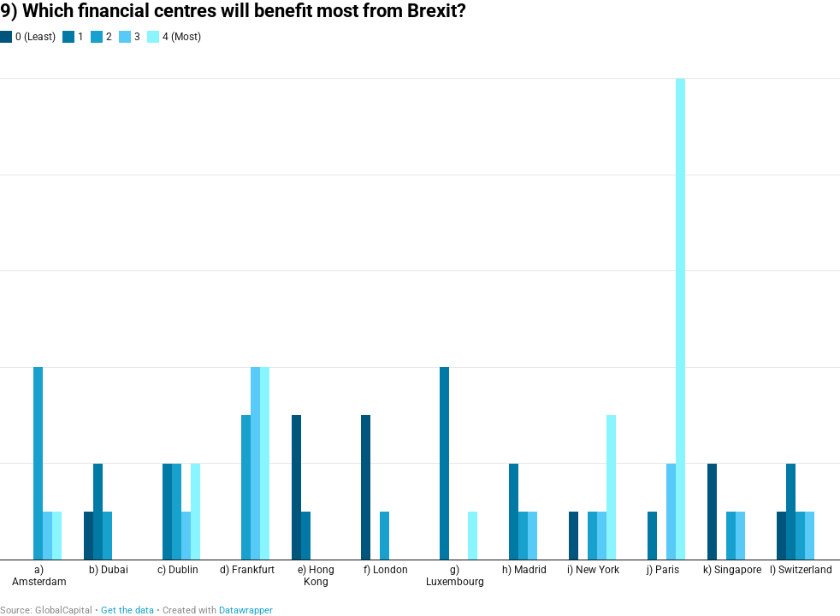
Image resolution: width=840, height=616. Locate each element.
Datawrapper (246, 610)
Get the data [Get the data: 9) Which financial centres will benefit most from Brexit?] (127, 610)
